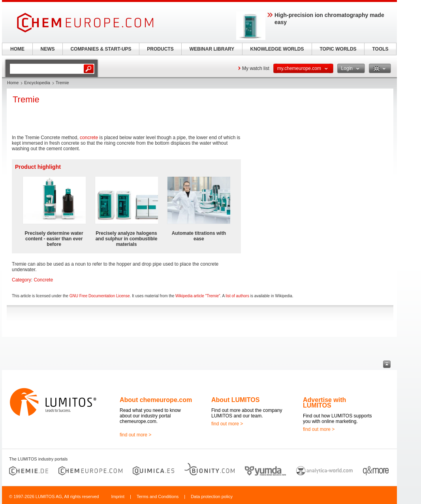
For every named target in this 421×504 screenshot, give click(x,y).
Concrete (43, 280)
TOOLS (380, 49)
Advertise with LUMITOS (324, 403)
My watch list (256, 68)
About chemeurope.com (156, 400)
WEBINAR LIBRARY (212, 49)
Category (22, 280)
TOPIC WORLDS (338, 49)
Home (13, 83)
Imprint (118, 496)
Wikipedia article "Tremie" (198, 296)
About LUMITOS (235, 400)
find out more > (135, 435)
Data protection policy (212, 496)
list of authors (237, 296)
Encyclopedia (37, 83)
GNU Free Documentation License (100, 296)
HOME (17, 49)
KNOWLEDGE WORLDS (277, 49)
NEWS (48, 49)
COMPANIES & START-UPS (101, 49)
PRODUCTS (160, 49)
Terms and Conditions (158, 496)
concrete (89, 138)
